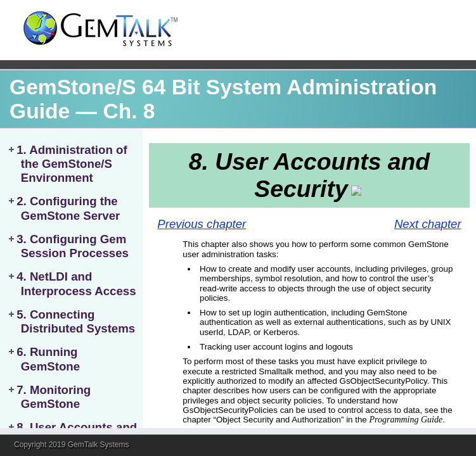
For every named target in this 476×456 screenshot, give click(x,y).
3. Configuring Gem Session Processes (73, 246)
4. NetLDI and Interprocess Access (76, 283)
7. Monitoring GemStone (54, 397)
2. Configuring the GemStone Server (68, 208)
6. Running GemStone (48, 359)
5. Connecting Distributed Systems (76, 321)
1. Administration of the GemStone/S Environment (72, 164)
